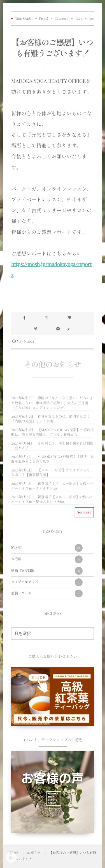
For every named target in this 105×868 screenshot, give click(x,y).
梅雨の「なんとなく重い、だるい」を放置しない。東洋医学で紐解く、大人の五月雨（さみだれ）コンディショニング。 (52, 405)
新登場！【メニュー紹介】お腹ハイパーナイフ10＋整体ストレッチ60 (52, 501)
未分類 (47, 559)
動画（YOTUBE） (47, 571)
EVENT (47, 548)
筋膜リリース (47, 593)
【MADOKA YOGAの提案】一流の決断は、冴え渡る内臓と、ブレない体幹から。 (53, 434)
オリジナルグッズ (47, 582)
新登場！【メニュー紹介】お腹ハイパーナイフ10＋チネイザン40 (52, 488)
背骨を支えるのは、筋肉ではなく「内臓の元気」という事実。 (51, 421)
